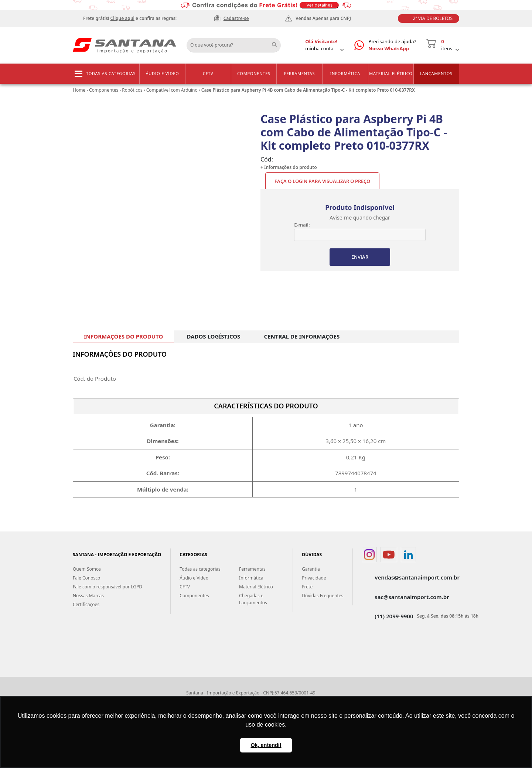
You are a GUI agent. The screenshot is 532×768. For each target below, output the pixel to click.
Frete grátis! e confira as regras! (130, 18)
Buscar (277, 43)
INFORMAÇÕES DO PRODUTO (123, 336)
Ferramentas (300, 73)
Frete (307, 587)
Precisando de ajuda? (392, 45)
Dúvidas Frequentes (323, 596)
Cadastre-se (236, 18)
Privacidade (314, 578)
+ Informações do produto (289, 167)
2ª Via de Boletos (433, 18)
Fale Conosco (86, 578)
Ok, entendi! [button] (266, 745)
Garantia (311, 569)
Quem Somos (87, 569)
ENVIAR (360, 257)
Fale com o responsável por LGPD (108, 587)
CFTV (208, 73)
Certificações (86, 604)
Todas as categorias (111, 73)
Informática (345, 73)
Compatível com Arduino (172, 90)
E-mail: (302, 225)
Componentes (254, 73)
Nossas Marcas (88, 596)
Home (79, 90)
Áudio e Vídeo (162, 73)
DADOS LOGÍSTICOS (213, 336)
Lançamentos (436, 73)
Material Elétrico (391, 73)
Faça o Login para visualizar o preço (322, 181)
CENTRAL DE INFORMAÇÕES (302, 336)
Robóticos (132, 90)
